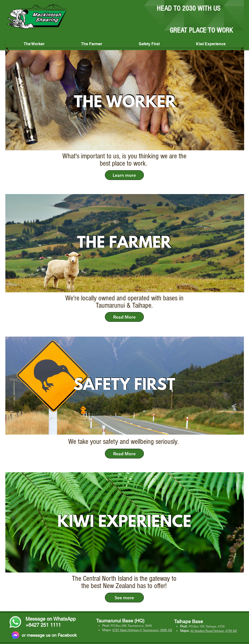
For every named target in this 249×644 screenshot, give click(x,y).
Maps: (107, 630)
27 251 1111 (47, 625)
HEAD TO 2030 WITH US (189, 9)
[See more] (124, 598)
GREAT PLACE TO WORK (201, 30)
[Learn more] (124, 175)
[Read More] (124, 317)
